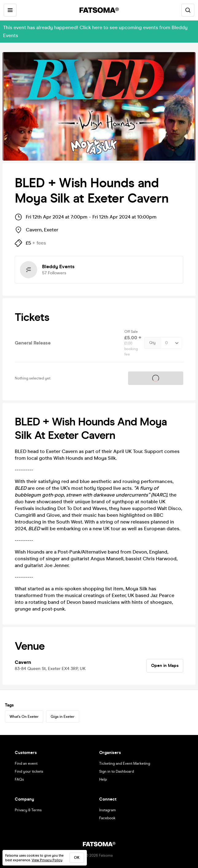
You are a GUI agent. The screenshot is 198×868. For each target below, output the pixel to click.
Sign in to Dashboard (116, 771)
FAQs (19, 779)
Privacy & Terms (28, 810)
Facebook (107, 818)
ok (77, 858)
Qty (152, 343)
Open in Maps (165, 666)
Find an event (26, 763)
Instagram (107, 810)
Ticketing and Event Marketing (125, 763)
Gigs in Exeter (63, 717)
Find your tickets (29, 771)
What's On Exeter (24, 717)
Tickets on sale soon (156, 378)
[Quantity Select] (171, 343)
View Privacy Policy (47, 860)
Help (103, 779)
